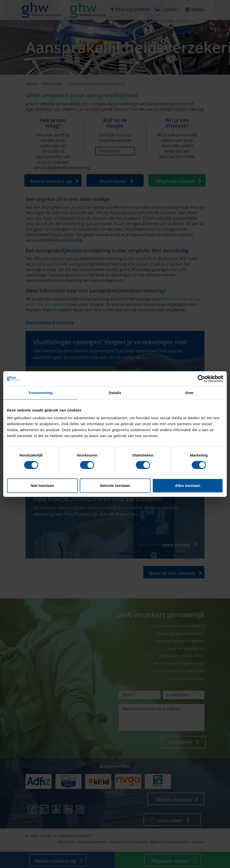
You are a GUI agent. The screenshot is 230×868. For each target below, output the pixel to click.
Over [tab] (190, 393)
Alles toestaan (188, 485)
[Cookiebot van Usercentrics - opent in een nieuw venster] (201, 379)
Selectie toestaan (115, 485)
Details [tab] (115, 393)
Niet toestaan (42, 485)
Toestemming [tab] (40, 393)
